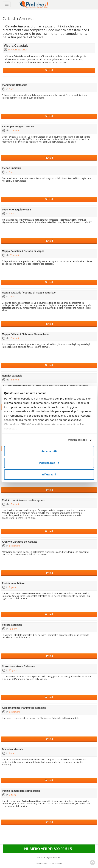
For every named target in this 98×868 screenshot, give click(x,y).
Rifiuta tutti (49, 474)
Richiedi (49, 70)
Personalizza (49, 463)
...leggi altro (70, 142)
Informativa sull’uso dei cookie (34, 411)
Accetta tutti (49, 451)
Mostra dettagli (77, 440)
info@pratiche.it (52, 857)
